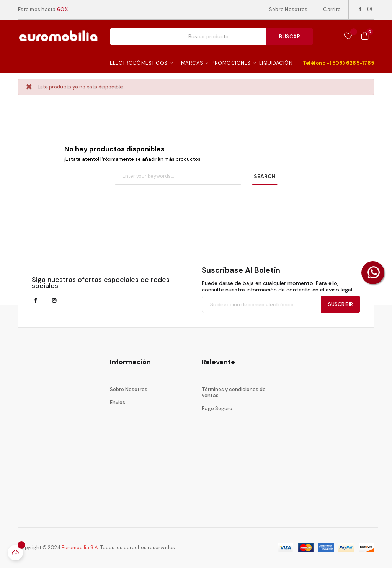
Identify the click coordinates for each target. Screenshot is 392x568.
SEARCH (265, 176)
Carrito (332, 9)
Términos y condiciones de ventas (234, 392)
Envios (118, 402)
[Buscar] (178, 177)
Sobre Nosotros (288, 9)
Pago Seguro (217, 408)
